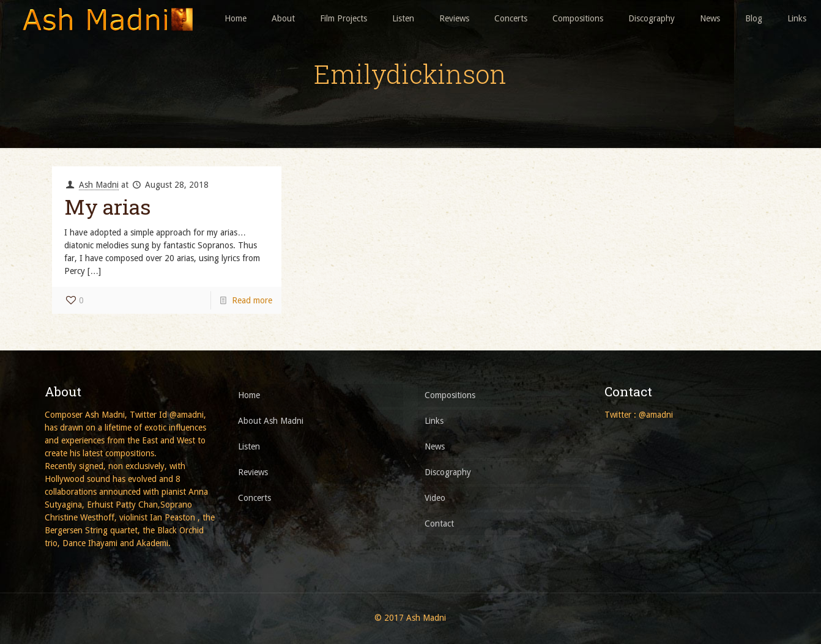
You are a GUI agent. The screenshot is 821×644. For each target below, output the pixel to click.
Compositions (450, 395)
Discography (448, 472)
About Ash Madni (271, 421)
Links (434, 421)
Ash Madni (99, 185)
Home (249, 395)
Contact (439, 524)
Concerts (254, 498)
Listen (249, 446)
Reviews (253, 472)
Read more (252, 300)
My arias (107, 206)
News (435, 446)
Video (435, 498)
